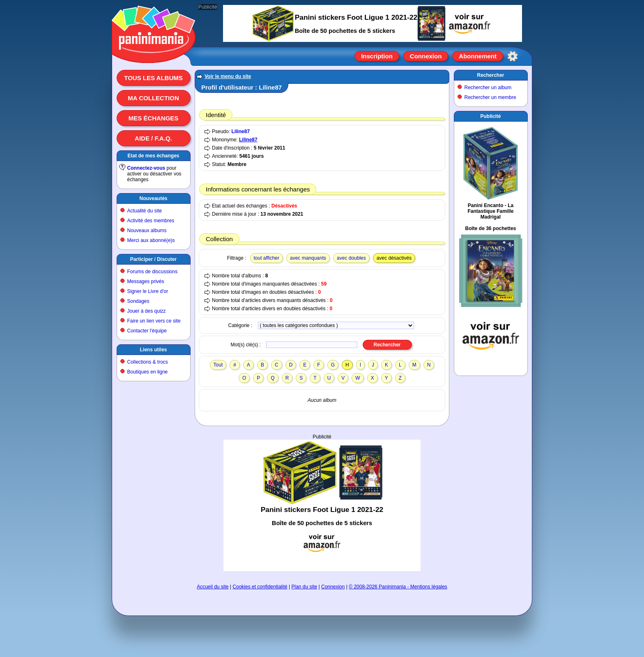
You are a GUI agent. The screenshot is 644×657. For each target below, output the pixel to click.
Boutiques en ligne (148, 372)
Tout (218, 365)
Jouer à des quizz (147, 311)
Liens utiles (153, 350)
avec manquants (308, 258)
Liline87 (240, 131)
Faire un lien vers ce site (154, 321)
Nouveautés (153, 198)
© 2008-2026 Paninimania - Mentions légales (398, 587)
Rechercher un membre (490, 97)
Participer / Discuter (153, 259)
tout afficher (267, 258)
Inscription (377, 56)
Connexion (426, 56)
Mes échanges (154, 118)
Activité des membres (151, 221)
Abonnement (478, 56)
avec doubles (351, 258)
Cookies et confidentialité (260, 587)
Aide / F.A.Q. (153, 138)
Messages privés (146, 281)
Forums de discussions (153, 272)
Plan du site (305, 587)
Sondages (138, 301)
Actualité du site (145, 211)
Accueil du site (213, 587)
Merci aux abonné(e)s (151, 240)
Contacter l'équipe (147, 331)
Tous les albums (153, 78)
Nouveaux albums (147, 231)
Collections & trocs (148, 362)
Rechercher (490, 75)
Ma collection (153, 98)
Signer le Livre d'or (148, 291)
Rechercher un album (488, 88)
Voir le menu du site (228, 76)
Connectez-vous (146, 168)
